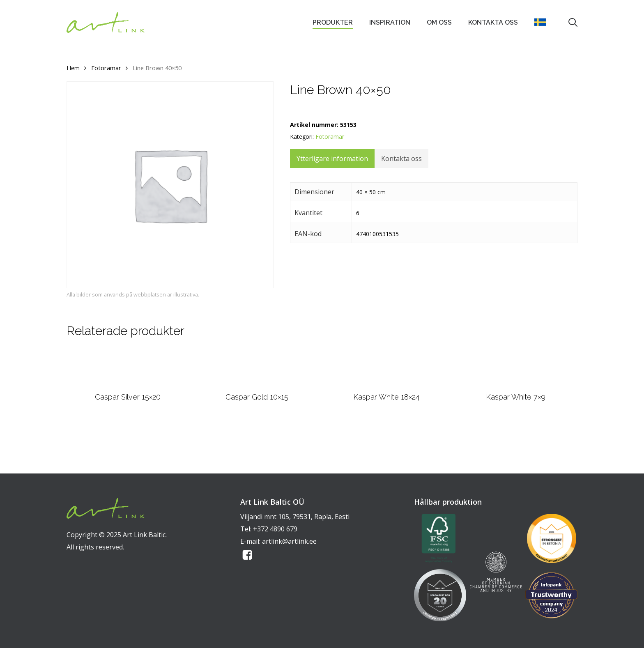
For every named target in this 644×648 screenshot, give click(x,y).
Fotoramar (106, 68)
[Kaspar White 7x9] (516, 388)
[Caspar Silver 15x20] (128, 388)
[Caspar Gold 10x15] (257, 388)
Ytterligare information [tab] (332, 159)
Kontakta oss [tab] (401, 159)
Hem (73, 68)
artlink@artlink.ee (289, 541)
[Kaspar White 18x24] (386, 388)
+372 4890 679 (275, 529)
